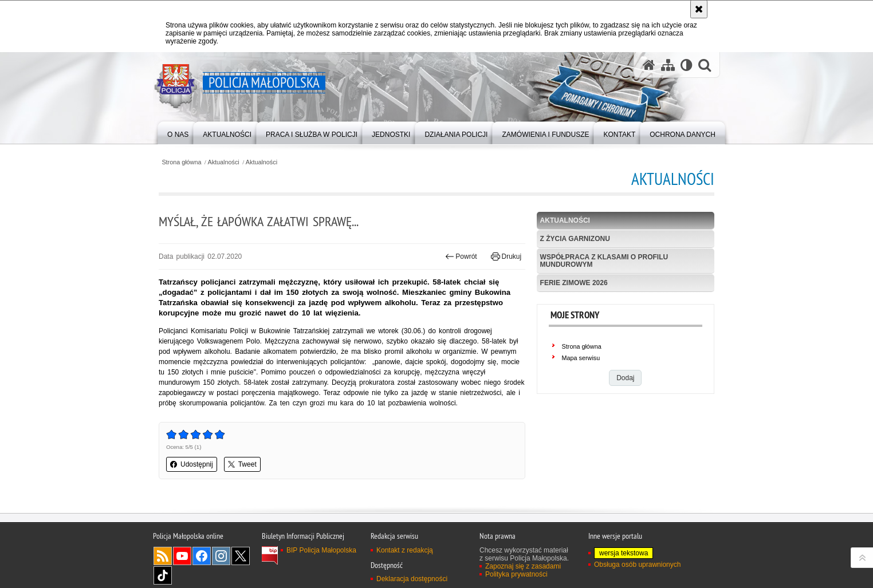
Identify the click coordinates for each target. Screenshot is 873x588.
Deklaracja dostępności (412, 579)
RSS (163, 556)
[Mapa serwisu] (668, 65)
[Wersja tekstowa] (687, 65)
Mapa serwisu (581, 358)
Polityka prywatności (516, 574)
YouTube (182, 556)
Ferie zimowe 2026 (574, 283)
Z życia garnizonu (575, 239)
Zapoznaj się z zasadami (523, 566)
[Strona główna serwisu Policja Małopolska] (649, 65)
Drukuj (506, 256)
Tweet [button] (242, 464)
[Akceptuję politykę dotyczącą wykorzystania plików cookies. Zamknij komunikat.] (699, 9)
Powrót (461, 256)
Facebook (202, 556)
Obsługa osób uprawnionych (637, 565)
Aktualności (224, 162)
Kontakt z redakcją (405, 550)
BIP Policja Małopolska (321, 550)
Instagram (221, 556)
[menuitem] (178, 132)
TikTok (163, 575)
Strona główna (181, 162)
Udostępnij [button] (192, 464)
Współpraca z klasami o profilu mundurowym (604, 261)
